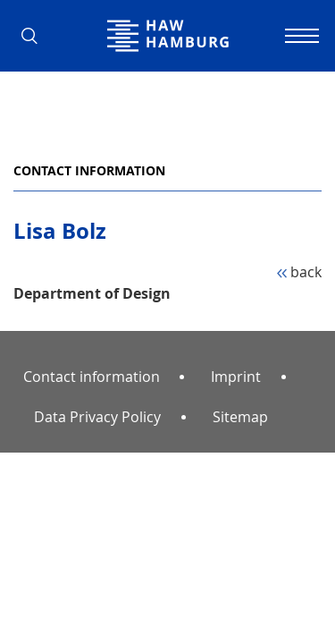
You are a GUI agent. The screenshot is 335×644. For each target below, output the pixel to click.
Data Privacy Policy (97, 417)
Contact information (89, 170)
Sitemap (240, 417)
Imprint (236, 377)
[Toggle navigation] (299, 36)
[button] (36, 36)
